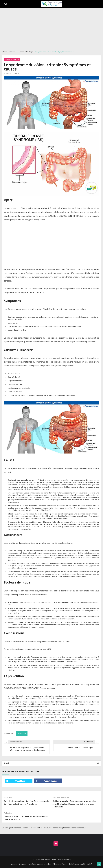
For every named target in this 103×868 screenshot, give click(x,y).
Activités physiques (61, 798)
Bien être (8, 798)
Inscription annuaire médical (40, 864)
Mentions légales (60, 864)
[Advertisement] (51, 28)
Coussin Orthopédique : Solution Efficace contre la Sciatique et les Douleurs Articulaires (26, 802)
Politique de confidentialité (81, 864)
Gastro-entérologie (12, 59)
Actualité (8, 813)
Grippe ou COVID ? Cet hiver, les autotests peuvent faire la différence (27, 818)
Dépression (22, 733)
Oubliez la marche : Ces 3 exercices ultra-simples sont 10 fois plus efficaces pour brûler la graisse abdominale (74, 804)
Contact (23, 864)
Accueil (14, 864)
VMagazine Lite (64, 859)
